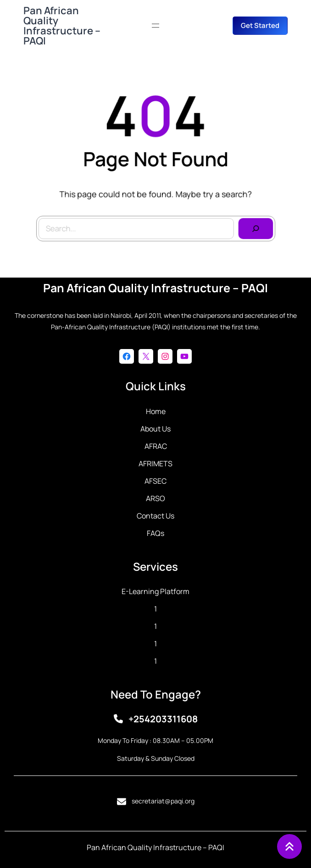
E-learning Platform (155, 591)
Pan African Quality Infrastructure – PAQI (62, 26)
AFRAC (156, 446)
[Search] (253, 227)
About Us (155, 429)
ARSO (155, 498)
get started (260, 25)
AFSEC (155, 481)
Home (156, 411)
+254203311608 (163, 719)
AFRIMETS (155, 464)
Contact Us (155, 516)
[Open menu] (155, 26)
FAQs (155, 533)
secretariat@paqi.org (163, 801)
